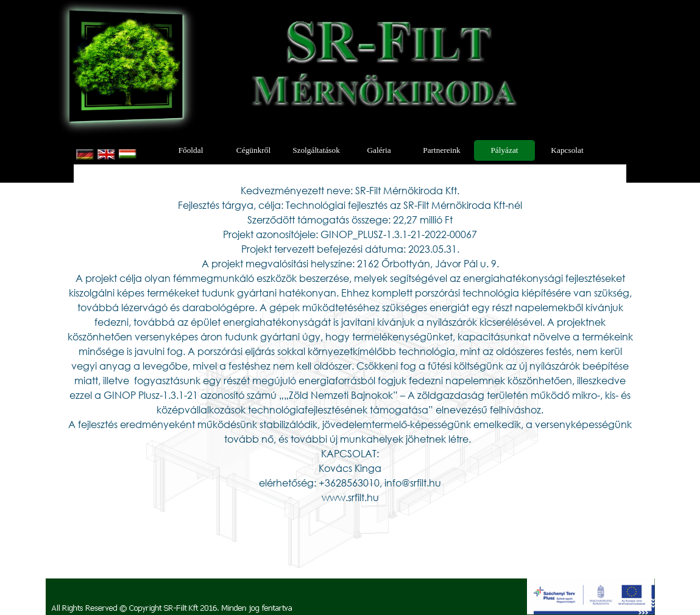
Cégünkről (253, 150)
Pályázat (504, 150)
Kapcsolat (567, 150)
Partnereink (441, 150)
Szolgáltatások (316, 150)
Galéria (379, 150)
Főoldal (191, 150)
